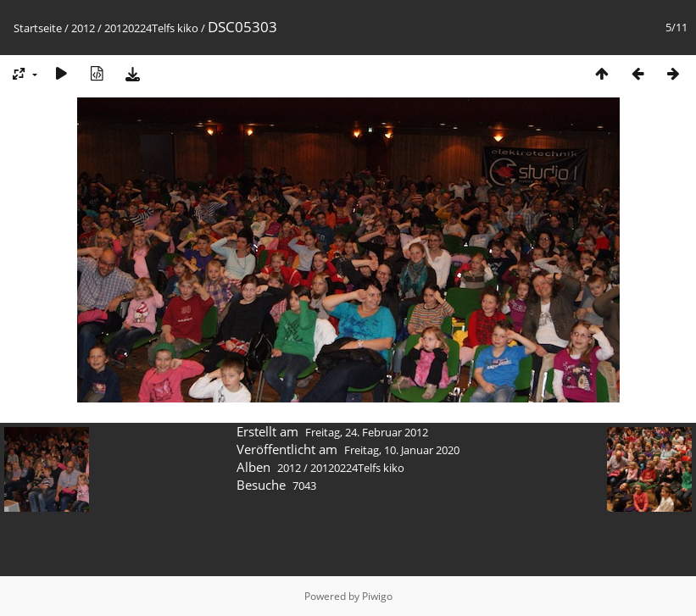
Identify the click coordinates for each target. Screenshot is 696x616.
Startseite (38, 28)
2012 (83, 28)
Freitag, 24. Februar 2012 (367, 432)
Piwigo (377, 596)
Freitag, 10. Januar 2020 (402, 450)
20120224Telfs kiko (151, 28)
